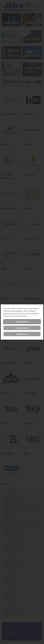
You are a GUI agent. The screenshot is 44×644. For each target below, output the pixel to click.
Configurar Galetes (22, 328)
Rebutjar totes (22, 334)
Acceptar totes (22, 322)
